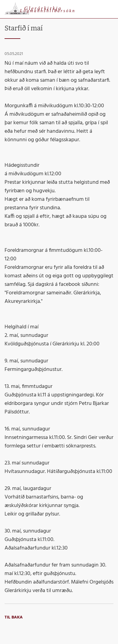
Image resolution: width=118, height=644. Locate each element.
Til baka (14, 617)
